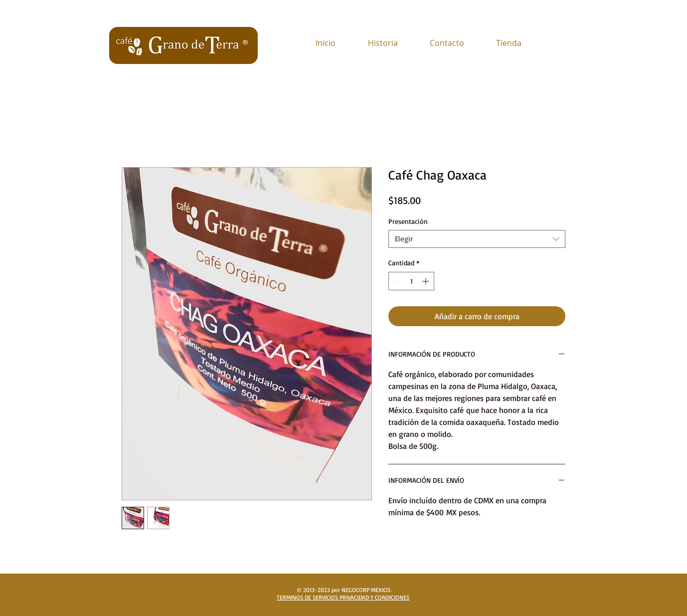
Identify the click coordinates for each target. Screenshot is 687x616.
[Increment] (427, 281)
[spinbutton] (411, 281)
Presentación (408, 221)
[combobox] (477, 239)
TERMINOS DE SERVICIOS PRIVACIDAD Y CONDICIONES (343, 597)
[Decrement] (396, 281)
